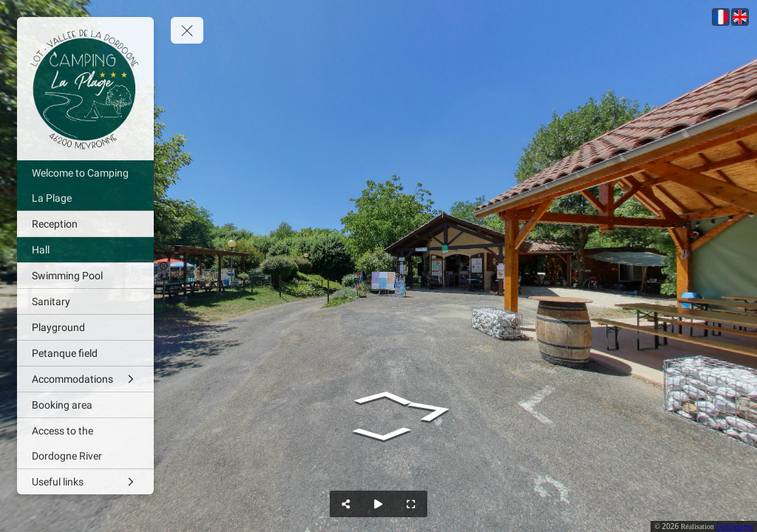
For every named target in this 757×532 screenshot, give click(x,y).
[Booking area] (85, 405)
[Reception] (85, 224)
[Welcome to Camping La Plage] (85, 185)
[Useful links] (85, 482)
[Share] (346, 504)
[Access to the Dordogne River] (85, 443)
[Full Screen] (411, 504)
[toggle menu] (187, 30)
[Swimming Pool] (85, 276)
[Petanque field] (85, 353)
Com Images (734, 526)
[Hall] (85, 250)
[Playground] (85, 327)
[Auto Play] (378, 504)
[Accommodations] (85, 379)
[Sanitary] (85, 301)
